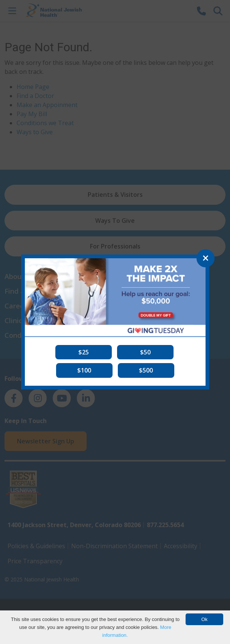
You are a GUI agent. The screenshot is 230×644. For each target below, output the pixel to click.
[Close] (206, 258)
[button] (84, 352)
